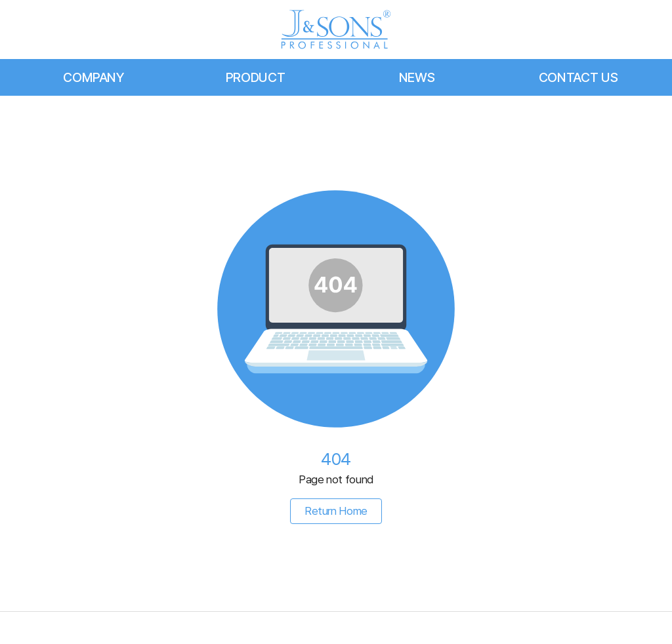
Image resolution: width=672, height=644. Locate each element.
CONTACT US (578, 77)
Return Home (336, 511)
